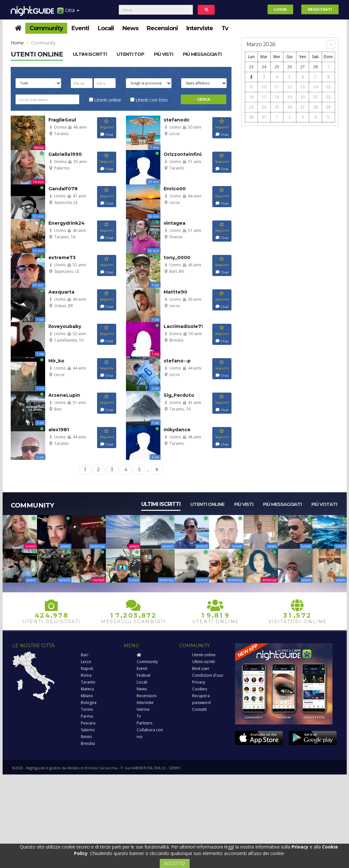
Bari (85, 655)
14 (316, 87)
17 (264, 97)
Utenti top (130, 54)
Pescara (88, 723)
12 (290, 87)
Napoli (87, 668)
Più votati (324, 504)
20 (303, 97)
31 (264, 117)
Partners (144, 723)
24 (264, 67)
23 (251, 67)
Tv (225, 28)
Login (280, 9)
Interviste (200, 28)
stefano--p (177, 361)
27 (303, 67)
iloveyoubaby (65, 326)
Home (17, 43)
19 (290, 97)
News (130, 28)
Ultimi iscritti (161, 504)
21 (316, 97)
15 (328, 87)
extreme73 (62, 258)
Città (68, 13)
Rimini (86, 737)
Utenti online (37, 54)
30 (251, 117)
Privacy (199, 682)
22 (328, 97)
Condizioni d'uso (208, 675)
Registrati (320, 9)
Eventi (80, 28)
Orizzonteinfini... (184, 154)
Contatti (199, 709)
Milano (87, 696)
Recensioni (162, 28)
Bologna (89, 703)
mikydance (177, 430)
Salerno (88, 730)
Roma (86, 675)
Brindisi (88, 743)
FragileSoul (62, 120)
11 (277, 87)
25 (277, 67)
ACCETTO (175, 863)
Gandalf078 (63, 189)
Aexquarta (61, 292)
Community (46, 28)
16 (251, 97)
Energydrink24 (67, 223)
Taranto (88, 682)
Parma (87, 716)
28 (316, 67)
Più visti (163, 54)
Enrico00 (175, 189)
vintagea (174, 223)
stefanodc (177, 120)
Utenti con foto (149, 100)
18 (277, 97)
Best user (201, 668)
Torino (87, 709)
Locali (106, 28)
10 (264, 87)
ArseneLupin (64, 395)
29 (328, 107)
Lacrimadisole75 (184, 326)
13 (303, 87)
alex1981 (59, 430)
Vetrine (143, 709)
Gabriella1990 (65, 154)
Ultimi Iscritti (90, 54)
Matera (87, 689)
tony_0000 (177, 258)
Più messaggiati (202, 54)
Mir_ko (56, 361)
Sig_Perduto (179, 395)
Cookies (200, 689)
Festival (143, 675)
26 (290, 67)
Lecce (86, 662)
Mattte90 (175, 292)
